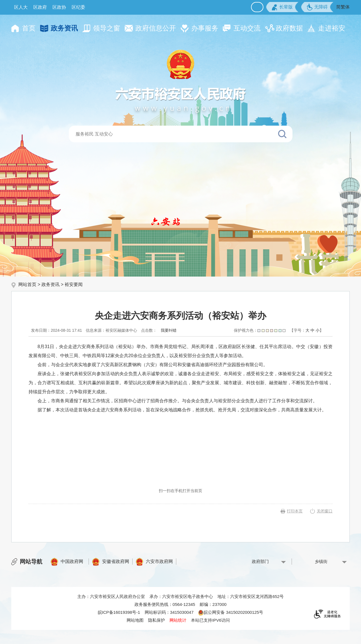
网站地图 (135, 620)
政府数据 (289, 28)
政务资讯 (64, 28)
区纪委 (78, 7)
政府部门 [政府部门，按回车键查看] (260, 561)
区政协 (59, 7)
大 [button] (307, 330)
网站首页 (27, 284)
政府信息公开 (156, 28)
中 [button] (312, 330)
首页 (29, 28)
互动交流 (247, 28)
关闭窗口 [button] (325, 511)
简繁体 (343, 7)
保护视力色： (260, 330)
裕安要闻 (74, 284)
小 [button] (318, 330)
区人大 (21, 7)
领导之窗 (107, 28)
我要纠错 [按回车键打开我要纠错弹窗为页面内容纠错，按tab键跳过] (169, 330)
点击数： (149, 330)
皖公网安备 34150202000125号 (231, 612)
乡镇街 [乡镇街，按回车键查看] (321, 561)
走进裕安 (332, 28)
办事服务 (205, 28)
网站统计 (178, 620)
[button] (282, 7)
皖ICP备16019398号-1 (119, 612)
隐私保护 (157, 620)
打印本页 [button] (295, 511)
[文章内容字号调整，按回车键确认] (307, 330)
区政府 (40, 7)
